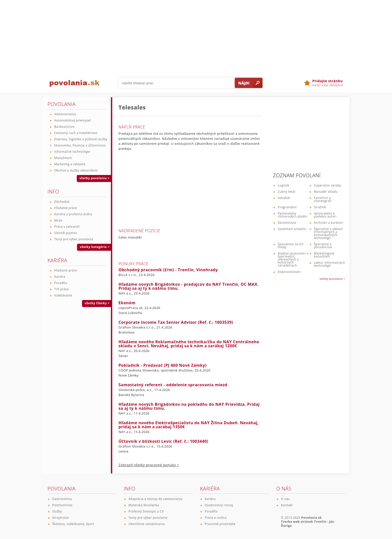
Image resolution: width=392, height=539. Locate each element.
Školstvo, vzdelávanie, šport (73, 524)
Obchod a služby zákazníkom (76, 170)
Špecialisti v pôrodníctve (323, 246)
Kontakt (287, 505)
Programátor (287, 207)
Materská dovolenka (144, 505)
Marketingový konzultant (324, 255)
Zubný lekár (287, 192)
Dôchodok (62, 202)
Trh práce (61, 289)
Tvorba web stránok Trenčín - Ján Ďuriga (308, 524)
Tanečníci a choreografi (323, 199)
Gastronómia (62, 499)
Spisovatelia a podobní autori (325, 215)
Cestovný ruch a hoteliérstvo (76, 133)
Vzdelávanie (63, 295)
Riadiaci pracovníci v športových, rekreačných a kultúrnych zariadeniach (293, 259)
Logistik (283, 185)
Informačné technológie (72, 152)
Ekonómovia (287, 223)
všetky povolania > (332, 279)
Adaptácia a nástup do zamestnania (155, 499)
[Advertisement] (196, 35)
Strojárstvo (60, 518)
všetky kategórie (95, 247)
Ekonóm (127, 303)
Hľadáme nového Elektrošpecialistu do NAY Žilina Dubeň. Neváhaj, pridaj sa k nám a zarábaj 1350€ (189, 425)
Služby (57, 511)
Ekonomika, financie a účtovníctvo (80, 145)
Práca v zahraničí (67, 227)
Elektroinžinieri (289, 272)
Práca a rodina (216, 518)
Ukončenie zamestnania (146, 524)
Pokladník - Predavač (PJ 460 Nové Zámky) (162, 365)
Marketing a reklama (70, 164)
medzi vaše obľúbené (327, 83)
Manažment (63, 158)
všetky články (97, 303)
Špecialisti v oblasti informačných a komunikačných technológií (328, 233)
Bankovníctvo (64, 127)
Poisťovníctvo (62, 505)
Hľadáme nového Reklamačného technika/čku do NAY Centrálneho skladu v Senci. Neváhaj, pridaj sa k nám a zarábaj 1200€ (189, 344)
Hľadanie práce (66, 208)
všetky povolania (94, 178)
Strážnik (320, 207)
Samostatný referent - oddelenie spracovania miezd (173, 385)
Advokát (284, 198)
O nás (285, 499)
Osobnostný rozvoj (219, 505)
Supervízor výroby (328, 185)
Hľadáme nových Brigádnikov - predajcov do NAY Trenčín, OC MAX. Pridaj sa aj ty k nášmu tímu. (189, 286)
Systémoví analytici (292, 229)
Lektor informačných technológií (330, 264)
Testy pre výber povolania (74, 239)
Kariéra (60, 277)
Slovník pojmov (66, 233)
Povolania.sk (311, 518)
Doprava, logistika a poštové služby (81, 139)
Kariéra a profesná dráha (73, 214)
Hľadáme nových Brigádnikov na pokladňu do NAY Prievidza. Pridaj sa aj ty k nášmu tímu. (189, 406)
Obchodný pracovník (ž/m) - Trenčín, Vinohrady (168, 270)
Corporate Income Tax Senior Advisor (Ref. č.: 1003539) (176, 322)
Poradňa (61, 283)
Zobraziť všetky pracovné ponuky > (149, 465)
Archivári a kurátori (329, 223)
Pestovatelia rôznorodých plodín (292, 215)
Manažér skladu (326, 192)
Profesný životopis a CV (146, 511)
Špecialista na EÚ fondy (291, 246)
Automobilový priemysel (72, 120)
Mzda (58, 220)
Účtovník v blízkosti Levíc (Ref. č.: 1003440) (163, 441)
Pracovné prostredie (220, 524)
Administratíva (65, 114)
